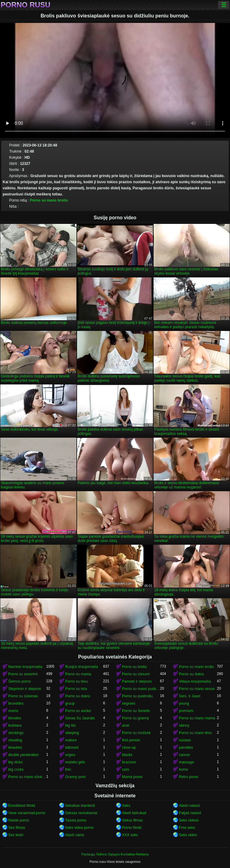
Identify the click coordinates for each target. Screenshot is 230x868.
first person (131, 740)
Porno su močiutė (136, 733)
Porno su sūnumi (136, 674)
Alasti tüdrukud (134, 813)
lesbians (15, 725)
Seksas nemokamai (81, 813)
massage (186, 762)
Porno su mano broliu (49, 200)
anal (126, 725)
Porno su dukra (191, 674)
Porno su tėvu (76, 681)
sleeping (72, 733)
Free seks (187, 828)
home (184, 770)
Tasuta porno (76, 820)
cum (126, 770)
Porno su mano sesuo (197, 689)
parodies (186, 747)
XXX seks (130, 835)
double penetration (23, 755)
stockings (16, 733)
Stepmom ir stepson (25, 689)
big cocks (16, 770)
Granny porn (75, 777)
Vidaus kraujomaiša (195, 681)
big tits (70, 725)
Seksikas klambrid (80, 806)
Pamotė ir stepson (137, 681)
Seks (126, 806)
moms (13, 711)
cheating (15, 740)
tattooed (72, 747)
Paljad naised (190, 813)
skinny (184, 725)
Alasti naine (75, 835)
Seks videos (189, 820)
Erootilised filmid (22, 806)
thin (68, 770)
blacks (127, 755)
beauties (15, 747)
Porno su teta (76, 689)
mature (71, 740)
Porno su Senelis (136, 711)
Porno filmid (132, 828)
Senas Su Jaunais (80, 718)
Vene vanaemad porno (27, 813)
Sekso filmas (132, 820)
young (184, 703)
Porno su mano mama (197, 718)
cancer (184, 755)
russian (185, 740)
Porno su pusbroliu (137, 696)
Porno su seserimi (23, 674)
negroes (129, 703)
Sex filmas (17, 828)
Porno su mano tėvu (195, 733)
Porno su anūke (78, 711)
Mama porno (132, 777)
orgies (70, 755)
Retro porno (189, 777)
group (70, 703)
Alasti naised (189, 806)
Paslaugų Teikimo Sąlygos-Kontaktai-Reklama (115, 854)
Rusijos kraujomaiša (82, 667)
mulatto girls (75, 762)
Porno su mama (78, 674)
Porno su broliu (134, 667)
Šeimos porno (20, 681)
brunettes (16, 703)
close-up (129, 747)
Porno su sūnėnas (23, 696)
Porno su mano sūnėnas (27, 777)
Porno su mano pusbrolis (141, 689)
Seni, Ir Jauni (190, 696)
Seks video (188, 835)
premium (186, 711)
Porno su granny (135, 718)
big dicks (15, 762)
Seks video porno (79, 828)
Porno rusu (26, 5)
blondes (15, 718)
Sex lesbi (16, 835)
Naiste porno (19, 820)
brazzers (129, 762)
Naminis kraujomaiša (25, 667)
